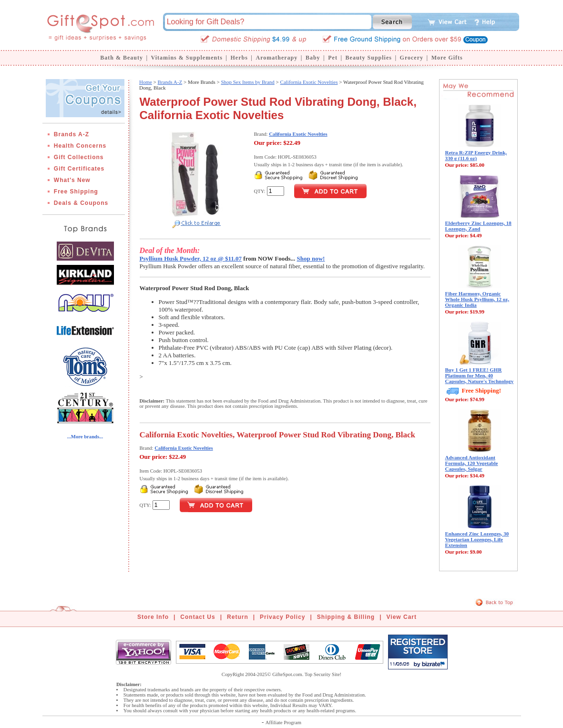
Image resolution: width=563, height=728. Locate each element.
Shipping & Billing (346, 617)
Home (146, 82)
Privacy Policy (282, 617)
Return (238, 617)
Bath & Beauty (122, 58)
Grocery (412, 58)
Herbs (239, 58)
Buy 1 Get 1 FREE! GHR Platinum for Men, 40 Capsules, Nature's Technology (480, 375)
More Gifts (447, 58)
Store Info (153, 617)
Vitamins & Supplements (187, 58)
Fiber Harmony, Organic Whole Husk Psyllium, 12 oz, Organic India (477, 299)
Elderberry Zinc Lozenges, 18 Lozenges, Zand (478, 226)
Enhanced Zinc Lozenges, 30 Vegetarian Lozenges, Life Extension (477, 539)
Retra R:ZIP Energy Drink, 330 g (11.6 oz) (476, 155)
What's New (72, 180)
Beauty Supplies (369, 58)
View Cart (402, 617)
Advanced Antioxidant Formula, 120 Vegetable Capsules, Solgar (472, 463)
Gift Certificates (79, 169)
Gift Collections (79, 157)
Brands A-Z (72, 134)
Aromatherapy (276, 58)
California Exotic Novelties (309, 82)
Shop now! (311, 258)
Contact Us (198, 617)
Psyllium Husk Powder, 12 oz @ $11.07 (191, 258)
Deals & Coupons (81, 203)
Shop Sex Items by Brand (247, 82)
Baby (313, 58)
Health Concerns (80, 146)
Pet (333, 58)
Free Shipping (76, 192)
